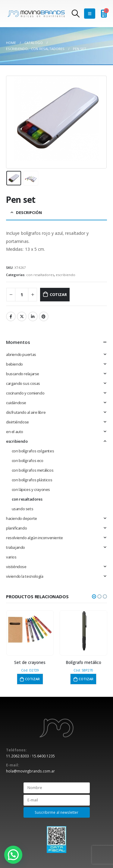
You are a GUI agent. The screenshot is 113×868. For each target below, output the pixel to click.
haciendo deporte (22, 518)
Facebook (11, 316)
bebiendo (14, 364)
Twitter (22, 316)
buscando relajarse (23, 374)
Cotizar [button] (32, 679)
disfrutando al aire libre (26, 412)
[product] (30, 631)
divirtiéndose (17, 422)
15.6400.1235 (43, 756)
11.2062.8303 (17, 756)
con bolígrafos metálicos (33, 470)
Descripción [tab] (29, 212)
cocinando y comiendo (25, 393)
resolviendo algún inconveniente (35, 538)
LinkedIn (33, 316)
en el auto (15, 432)
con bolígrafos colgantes (33, 451)
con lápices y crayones (31, 489)
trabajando (16, 547)
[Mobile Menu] (90, 14)
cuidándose (16, 403)
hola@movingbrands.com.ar (30, 771)
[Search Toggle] (75, 14)
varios (11, 557)
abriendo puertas (21, 354)
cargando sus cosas (23, 383)
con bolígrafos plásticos (32, 480)
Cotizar (58, 294)
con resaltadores (40, 275)
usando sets (23, 509)
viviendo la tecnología (25, 576)
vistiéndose (16, 567)
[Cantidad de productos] (22, 295)
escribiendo (66, 275)
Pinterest (44, 316)
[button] (94, 596)
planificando (16, 528)
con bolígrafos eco (28, 461)
